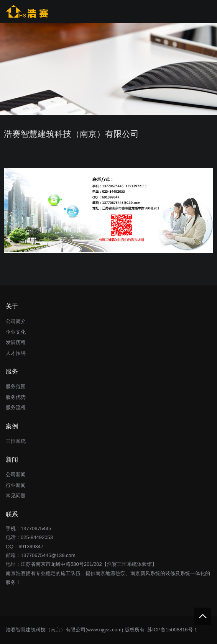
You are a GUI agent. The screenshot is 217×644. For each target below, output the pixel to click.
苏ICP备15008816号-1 (171, 630)
